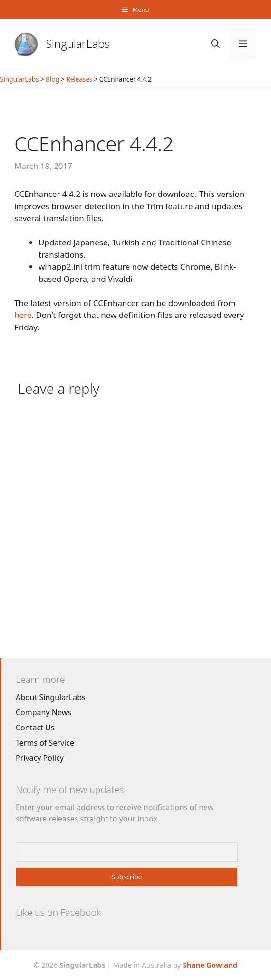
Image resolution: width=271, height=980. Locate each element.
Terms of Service (45, 743)
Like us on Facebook (58, 912)
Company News (44, 712)
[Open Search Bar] (215, 44)
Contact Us (35, 728)
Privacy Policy (40, 758)
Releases (79, 79)
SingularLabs (78, 43)
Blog (53, 79)
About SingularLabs (51, 697)
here (23, 315)
